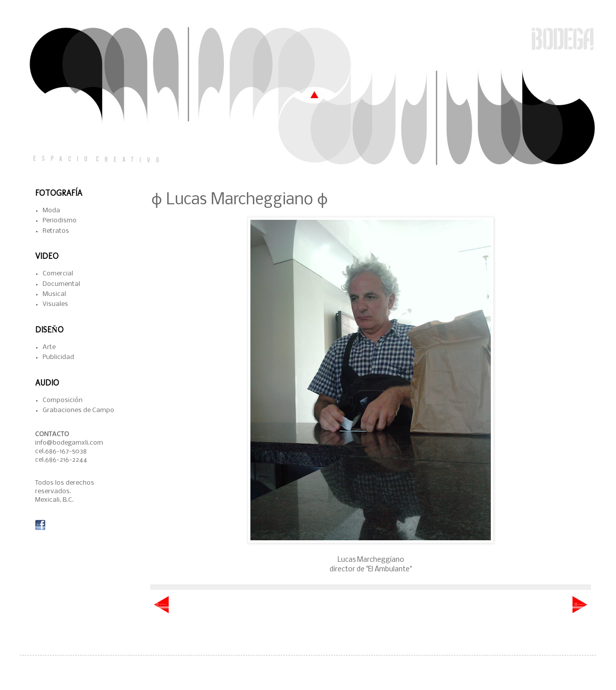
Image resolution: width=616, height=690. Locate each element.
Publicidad (58, 357)
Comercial (58, 274)
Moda (51, 211)
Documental (61, 284)
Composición (63, 400)
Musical (54, 294)
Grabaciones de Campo (78, 410)
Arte (49, 347)
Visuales (55, 304)
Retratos (56, 231)
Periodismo (60, 221)
